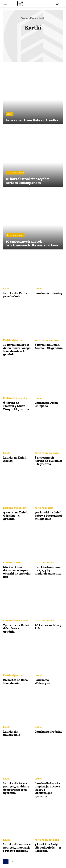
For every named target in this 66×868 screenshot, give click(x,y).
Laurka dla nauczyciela (12, 733)
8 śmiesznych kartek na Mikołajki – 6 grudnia (48, 461)
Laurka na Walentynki (43, 681)
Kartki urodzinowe (15, 172)
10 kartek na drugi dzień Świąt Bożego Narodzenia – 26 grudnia (17, 349)
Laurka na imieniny (49, 293)
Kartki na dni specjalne (47, 340)
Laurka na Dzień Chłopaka (46, 404)
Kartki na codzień (44, 508)
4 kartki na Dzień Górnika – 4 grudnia (15, 516)
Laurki (10, 114)
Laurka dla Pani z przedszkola (15, 295)
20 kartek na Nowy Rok (48, 627)
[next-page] (26, 862)
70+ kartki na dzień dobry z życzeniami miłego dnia (48, 516)
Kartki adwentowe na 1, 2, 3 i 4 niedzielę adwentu (48, 570)
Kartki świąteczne (13, 340)
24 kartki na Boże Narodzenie (15, 681)
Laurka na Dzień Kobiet (15, 459)
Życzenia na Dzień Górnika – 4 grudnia (16, 628)
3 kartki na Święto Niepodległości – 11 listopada (48, 847)
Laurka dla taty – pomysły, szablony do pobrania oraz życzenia (16, 788)
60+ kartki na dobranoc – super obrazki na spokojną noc (17, 572)
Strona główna (29, 18)
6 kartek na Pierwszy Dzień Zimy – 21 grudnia (16, 406)
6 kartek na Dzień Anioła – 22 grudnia (49, 346)
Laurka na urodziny (49, 731)
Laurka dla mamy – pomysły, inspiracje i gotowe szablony (17, 847)
